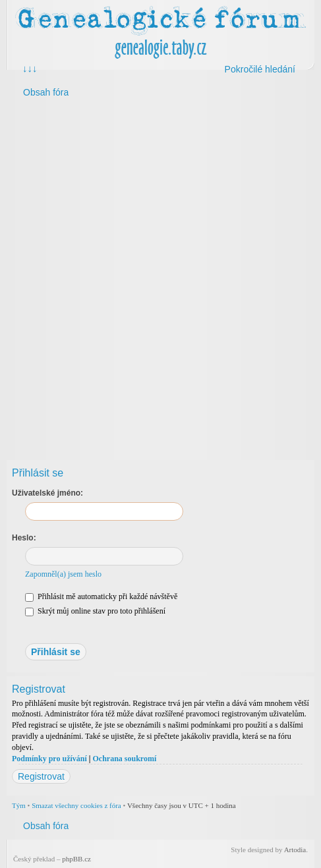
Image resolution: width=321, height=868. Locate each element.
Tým (19, 805)
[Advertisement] (160, 276)
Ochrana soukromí (124, 759)
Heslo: (24, 538)
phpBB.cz (76, 859)
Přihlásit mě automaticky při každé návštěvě (101, 596)
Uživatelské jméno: (47, 493)
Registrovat (41, 776)
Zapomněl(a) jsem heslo (63, 574)
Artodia (295, 850)
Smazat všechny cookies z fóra (76, 805)
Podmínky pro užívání (49, 759)
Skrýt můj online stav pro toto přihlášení (95, 611)
